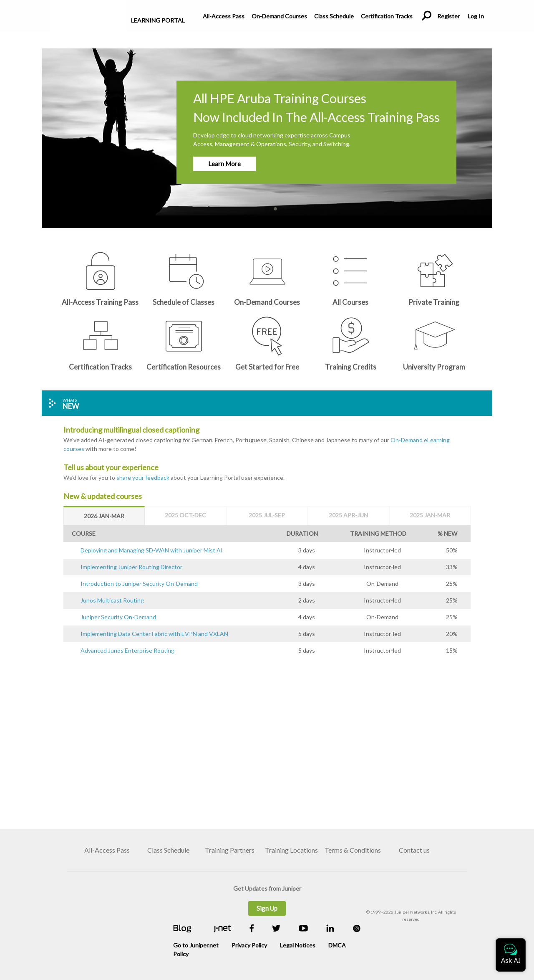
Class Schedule (334, 16)
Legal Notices (298, 945)
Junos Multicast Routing (112, 600)
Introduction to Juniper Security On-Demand (139, 584)
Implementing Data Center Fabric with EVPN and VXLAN (154, 634)
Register (448, 16)
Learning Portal (158, 20)
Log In (476, 16)
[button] (485, 132)
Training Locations (291, 850)
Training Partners (230, 850)
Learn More (224, 164)
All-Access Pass (224, 16)
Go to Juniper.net (196, 945)
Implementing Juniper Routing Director (131, 567)
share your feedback (143, 477)
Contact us (414, 850)
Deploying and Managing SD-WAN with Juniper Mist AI (152, 550)
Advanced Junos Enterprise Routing (127, 650)
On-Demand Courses (279, 16)
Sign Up (267, 908)
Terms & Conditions (353, 850)
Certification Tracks (387, 16)
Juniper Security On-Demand (118, 617)
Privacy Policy (249, 945)
